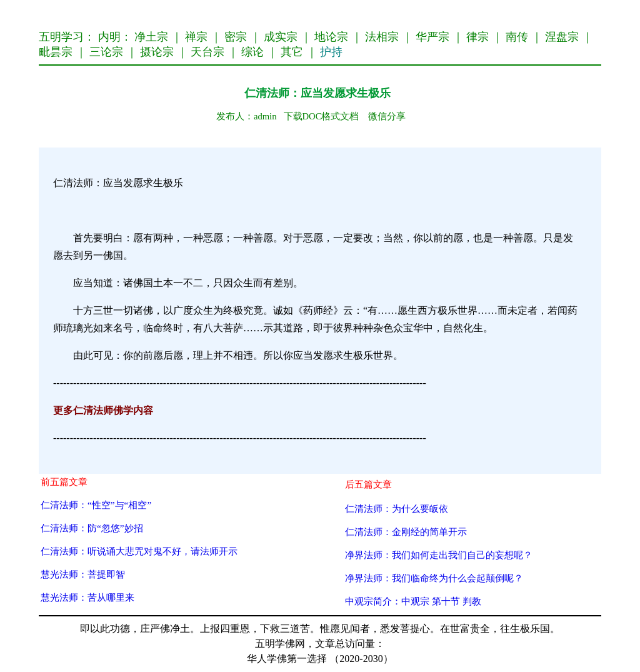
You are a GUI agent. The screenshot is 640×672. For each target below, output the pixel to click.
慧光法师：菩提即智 (83, 574)
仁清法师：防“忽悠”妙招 (92, 528)
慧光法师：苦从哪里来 (87, 597)
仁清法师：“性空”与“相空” (96, 505)
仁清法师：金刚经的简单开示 (406, 532)
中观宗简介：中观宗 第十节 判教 (413, 601)
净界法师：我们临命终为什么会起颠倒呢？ (434, 578)
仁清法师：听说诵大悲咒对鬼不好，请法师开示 (139, 551)
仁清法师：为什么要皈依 (397, 509)
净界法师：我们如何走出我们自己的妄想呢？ (439, 555)
